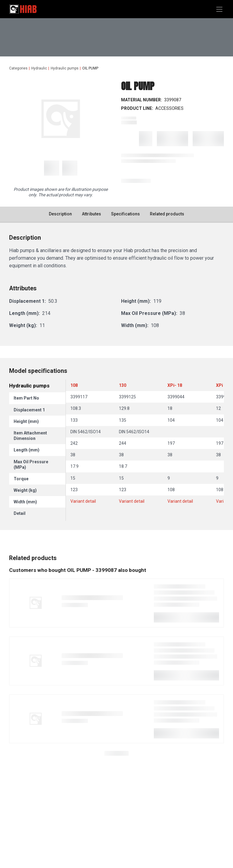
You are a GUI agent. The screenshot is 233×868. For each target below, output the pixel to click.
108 (74, 385)
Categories (18, 68)
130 (123, 385)
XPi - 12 (224, 385)
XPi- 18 (175, 385)
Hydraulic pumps (65, 68)
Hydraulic (39, 68)
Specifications (125, 214)
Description (60, 214)
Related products (167, 214)
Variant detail (83, 501)
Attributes (91, 214)
